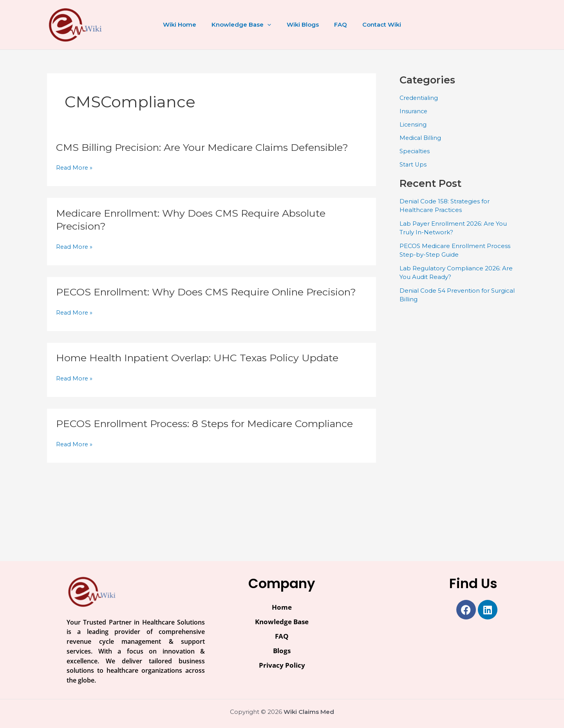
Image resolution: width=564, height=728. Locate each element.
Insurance (414, 111)
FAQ (337, 24)
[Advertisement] (458, 428)
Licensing (413, 124)
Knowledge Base (245, 25)
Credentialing (419, 98)
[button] (271, 25)
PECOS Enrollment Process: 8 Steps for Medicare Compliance (211, 437)
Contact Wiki (375, 24)
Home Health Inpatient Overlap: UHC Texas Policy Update (203, 371)
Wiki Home (187, 24)
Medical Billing (421, 137)
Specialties (415, 151)
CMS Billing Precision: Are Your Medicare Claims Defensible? (208, 147)
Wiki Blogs (303, 24)
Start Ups (413, 164)
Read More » (75, 168)
